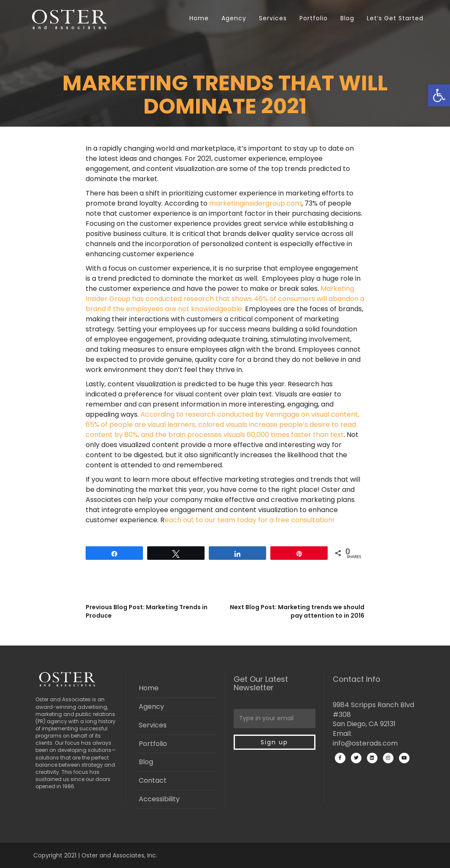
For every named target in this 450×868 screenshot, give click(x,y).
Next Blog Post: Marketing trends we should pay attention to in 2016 (297, 611)
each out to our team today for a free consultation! (249, 520)
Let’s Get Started (395, 18)
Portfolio (314, 18)
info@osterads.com (365, 743)
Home (199, 18)
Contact (153, 780)
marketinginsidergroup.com (255, 203)
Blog (347, 18)
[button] (439, 95)
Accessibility (159, 799)
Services (273, 18)
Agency (234, 18)
